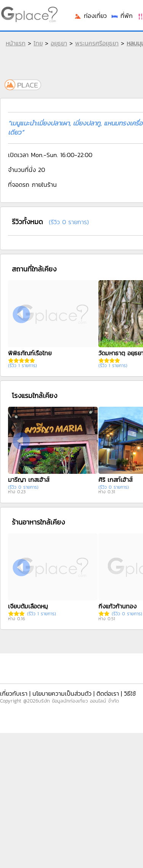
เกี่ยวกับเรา (14, 693)
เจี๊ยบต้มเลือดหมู (28, 606)
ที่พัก (122, 16)
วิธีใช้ (130, 693)
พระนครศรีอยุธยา (97, 43)
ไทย (38, 43)
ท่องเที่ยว (90, 16)
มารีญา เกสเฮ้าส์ (29, 480)
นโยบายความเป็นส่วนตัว (62, 693)
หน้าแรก (16, 43)
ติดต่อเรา (108, 693)
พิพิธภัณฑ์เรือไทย (30, 353)
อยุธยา (59, 43)
